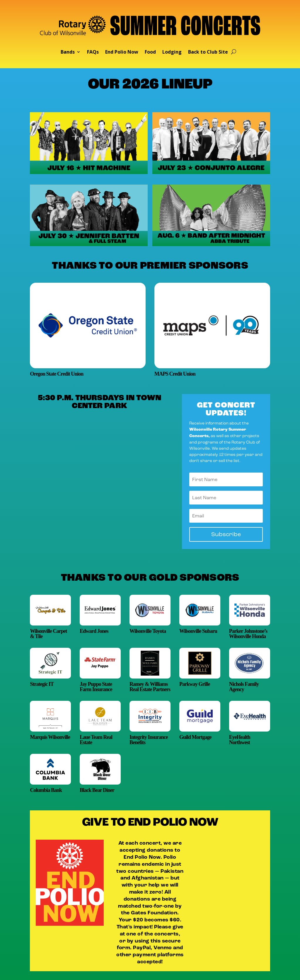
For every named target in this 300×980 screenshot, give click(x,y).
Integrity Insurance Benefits (149, 740)
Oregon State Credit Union (57, 374)
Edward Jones (94, 631)
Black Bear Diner (97, 790)
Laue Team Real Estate (96, 740)
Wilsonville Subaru (198, 631)
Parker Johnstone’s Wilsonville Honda (248, 634)
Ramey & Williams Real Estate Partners (150, 687)
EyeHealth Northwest (240, 740)
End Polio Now (122, 52)
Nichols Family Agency (244, 687)
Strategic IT (42, 684)
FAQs (93, 52)
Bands (68, 52)
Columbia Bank (46, 790)
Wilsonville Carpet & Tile (48, 634)
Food (150, 52)
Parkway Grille (195, 684)
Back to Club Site (208, 52)
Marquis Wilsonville (50, 737)
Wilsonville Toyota (148, 631)
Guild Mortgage (195, 737)
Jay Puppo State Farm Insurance (96, 687)
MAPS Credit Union (175, 374)
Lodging (172, 52)
